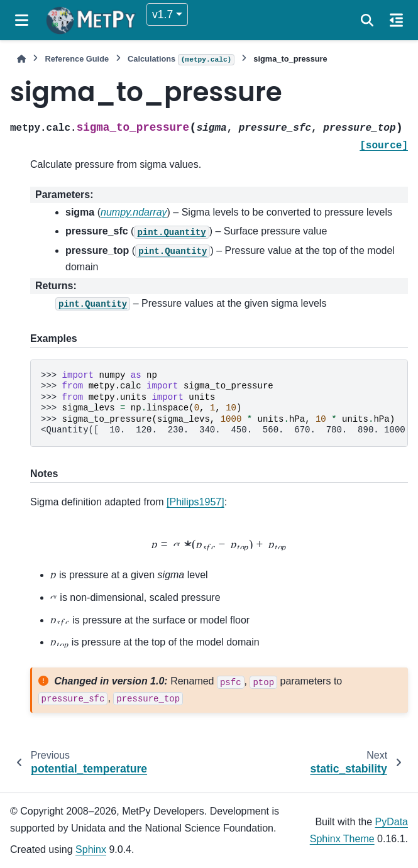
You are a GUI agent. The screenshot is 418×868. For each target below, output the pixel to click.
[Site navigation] (22, 20)
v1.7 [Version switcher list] (162, 14)
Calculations (181, 60)
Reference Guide (77, 59)
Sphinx (91, 849)
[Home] (21, 59)
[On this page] (396, 20)
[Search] (367, 20)
